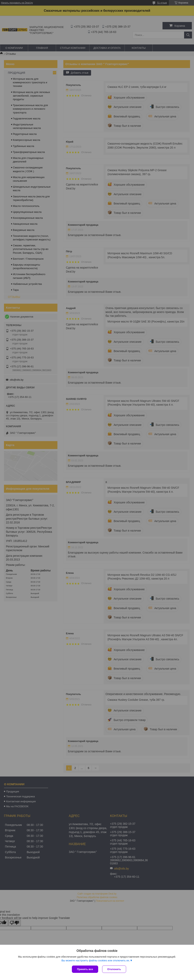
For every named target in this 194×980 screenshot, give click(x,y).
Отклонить (114, 969)
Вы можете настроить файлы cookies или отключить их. (96, 960)
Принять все (85, 969)
